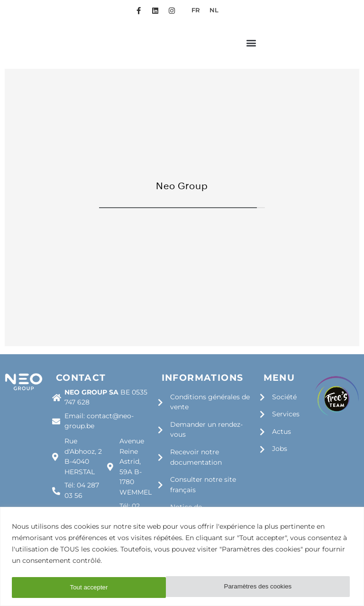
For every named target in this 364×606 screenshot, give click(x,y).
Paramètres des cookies (104, 588)
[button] (251, 50)
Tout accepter (276, 588)
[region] (182, 557)
